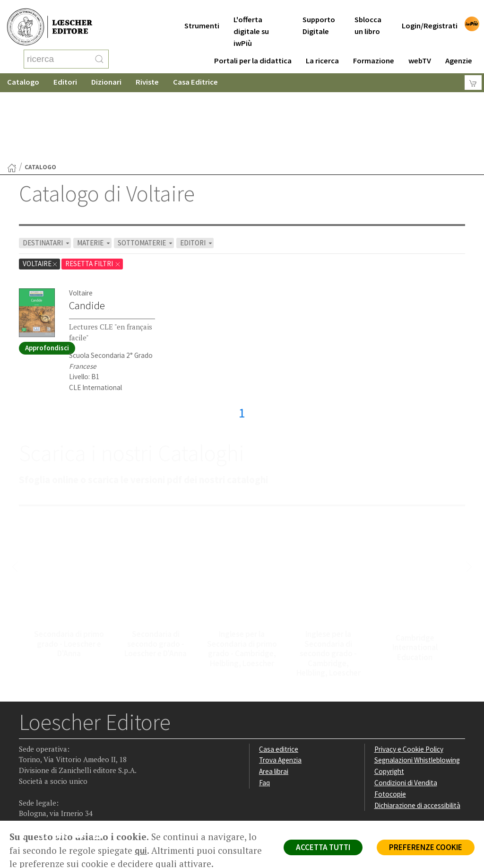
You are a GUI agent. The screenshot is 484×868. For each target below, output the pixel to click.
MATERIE (94, 167)
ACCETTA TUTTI (323, 847)
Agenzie (459, 49)
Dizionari (106, 73)
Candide (87, 230)
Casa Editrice (195, 73)
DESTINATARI (47, 167)
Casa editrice (279, 673)
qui (141, 851)
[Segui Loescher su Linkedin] (64, 761)
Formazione (374, 49)
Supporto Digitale (319, 14)
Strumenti (202, 14)
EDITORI (197, 167)
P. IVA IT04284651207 (51, 799)
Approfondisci (47, 272)
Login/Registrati (430, 14)
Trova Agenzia (280, 684)
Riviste (147, 73)
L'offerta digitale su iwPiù (251, 20)
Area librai (274, 696)
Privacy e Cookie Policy (409, 673)
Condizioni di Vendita (406, 707)
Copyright (389, 696)
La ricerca (322, 49)
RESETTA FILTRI (93, 188)
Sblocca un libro (368, 14)
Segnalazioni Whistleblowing (417, 684)
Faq (264, 707)
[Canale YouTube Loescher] (82, 761)
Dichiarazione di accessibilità (417, 730)
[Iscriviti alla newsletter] (101, 760)
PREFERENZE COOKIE (426, 847)
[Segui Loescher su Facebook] (27, 761)
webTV (420, 49)
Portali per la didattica (253, 49)
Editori (65, 73)
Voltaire (40, 188)
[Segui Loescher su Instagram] (46, 761)
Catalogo (23, 73)
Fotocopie (390, 718)
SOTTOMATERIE (146, 167)
